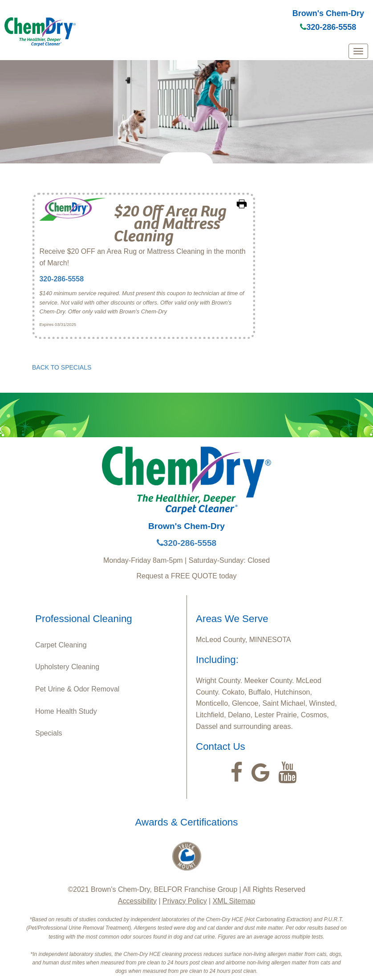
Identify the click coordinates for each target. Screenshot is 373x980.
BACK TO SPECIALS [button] (62, 367)
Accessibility (137, 901)
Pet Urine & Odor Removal (77, 689)
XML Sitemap (234, 901)
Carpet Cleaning (61, 645)
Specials (49, 733)
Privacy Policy (185, 901)
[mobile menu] (358, 51)
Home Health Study (66, 711)
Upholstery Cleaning (67, 667)
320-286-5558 (328, 27)
